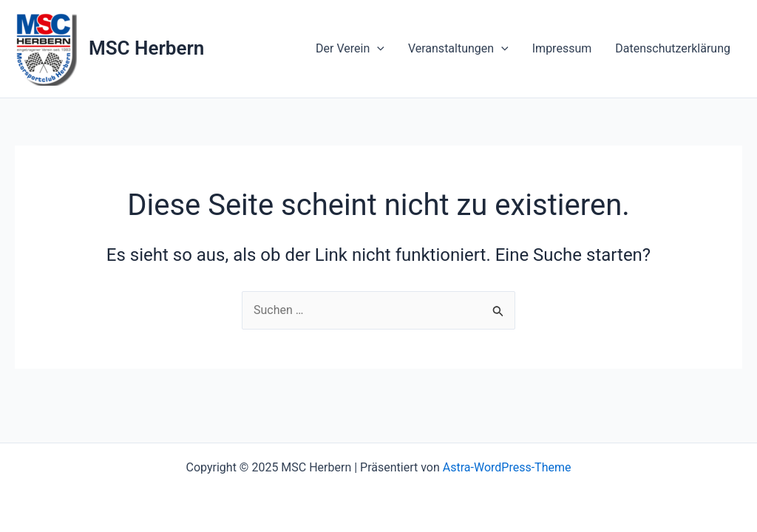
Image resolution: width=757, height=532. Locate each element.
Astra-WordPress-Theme (507, 467)
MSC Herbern (146, 48)
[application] (377, 49)
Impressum (562, 48)
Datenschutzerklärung (673, 48)
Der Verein (350, 49)
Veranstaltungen (458, 49)
